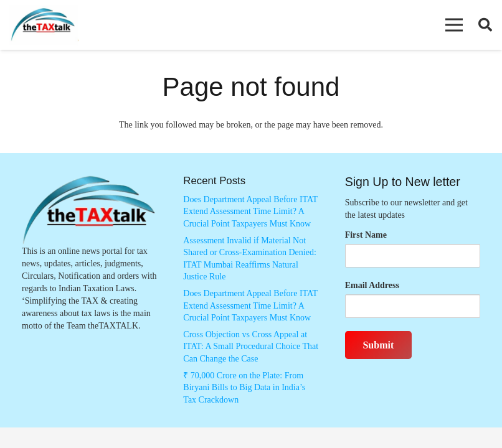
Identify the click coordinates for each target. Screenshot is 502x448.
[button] (454, 25)
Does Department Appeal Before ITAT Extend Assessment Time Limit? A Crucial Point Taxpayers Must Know (250, 212)
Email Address (372, 285)
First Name (366, 235)
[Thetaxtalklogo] (44, 25)
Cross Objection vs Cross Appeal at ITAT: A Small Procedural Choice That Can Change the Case (251, 347)
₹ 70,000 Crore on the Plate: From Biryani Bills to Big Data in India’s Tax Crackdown (244, 388)
